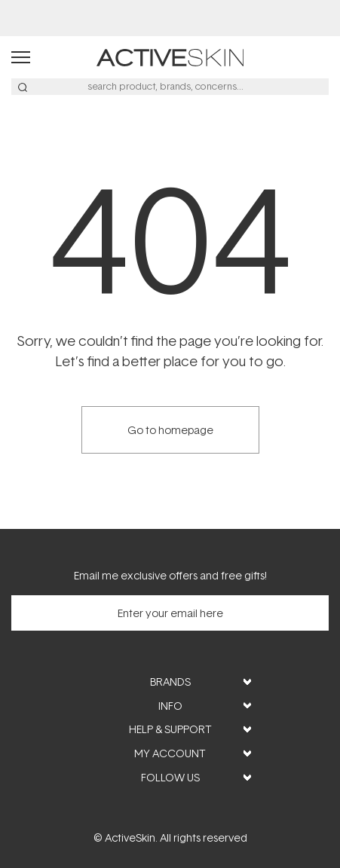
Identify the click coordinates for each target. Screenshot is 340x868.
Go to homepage (170, 430)
